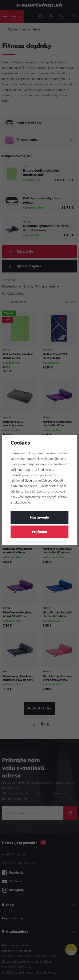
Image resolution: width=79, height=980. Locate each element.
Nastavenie (39, 518)
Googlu (29, 481)
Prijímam (39, 532)
